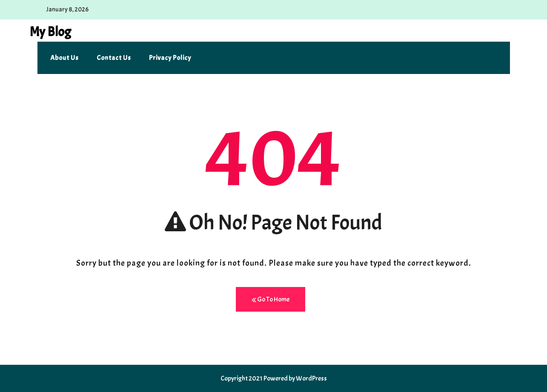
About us (64, 58)
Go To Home (271, 300)
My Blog (50, 32)
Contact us (114, 58)
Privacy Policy (170, 58)
